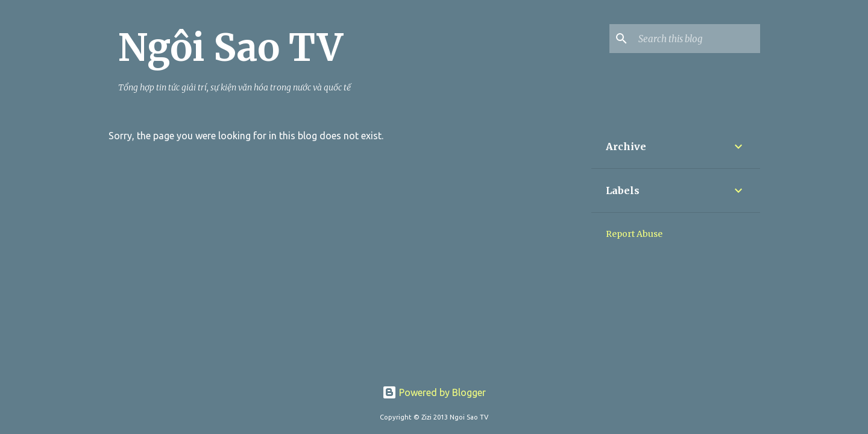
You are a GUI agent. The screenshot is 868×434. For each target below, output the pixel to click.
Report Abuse (634, 234)
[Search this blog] (697, 39)
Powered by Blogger (434, 392)
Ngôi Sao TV (231, 48)
